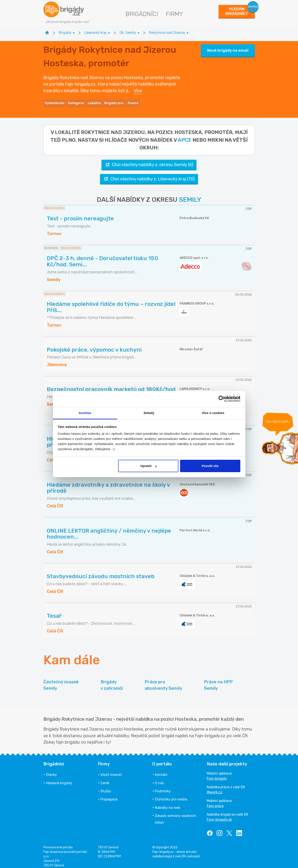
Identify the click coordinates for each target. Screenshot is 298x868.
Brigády (112, 682)
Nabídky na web (167, 804)
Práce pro (163, 682)
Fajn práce (215, 802)
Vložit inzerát (111, 771)
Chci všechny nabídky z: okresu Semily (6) (149, 161)
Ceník (105, 779)
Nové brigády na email (228, 49)
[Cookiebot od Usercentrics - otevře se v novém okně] (222, 399)
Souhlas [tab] (85, 413)
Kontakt (161, 771)
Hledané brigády (59, 779)
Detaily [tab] (149, 413)
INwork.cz (215, 788)
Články (51, 771)
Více (138, 89)
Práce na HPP (218, 682)
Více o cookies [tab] (213, 413)
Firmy (174, 14)
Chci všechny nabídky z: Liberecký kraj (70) (149, 175)
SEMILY (190, 196)
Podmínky (163, 787)
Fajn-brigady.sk (219, 816)
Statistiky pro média (171, 796)
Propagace (109, 796)
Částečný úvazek (61, 682)
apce (185, 136)
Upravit (148, 466)
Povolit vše (210, 466)
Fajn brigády (217, 775)
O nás (159, 779)
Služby (106, 787)
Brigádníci (142, 14)
